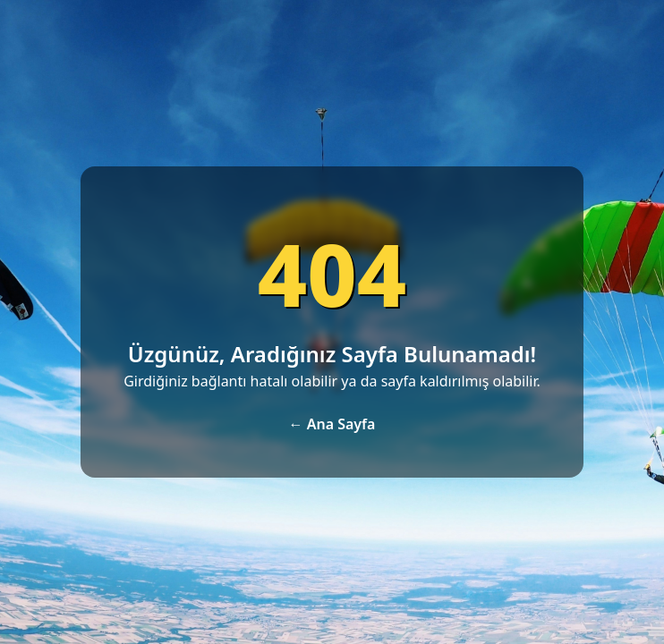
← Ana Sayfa (332, 424)
